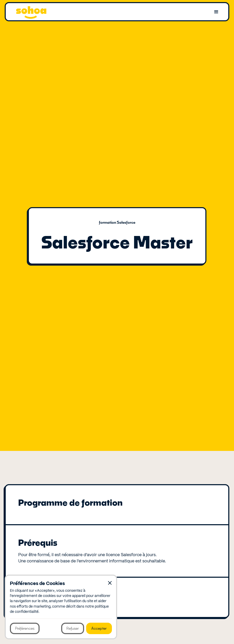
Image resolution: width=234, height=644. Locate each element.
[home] (31, 12)
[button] (216, 12)
